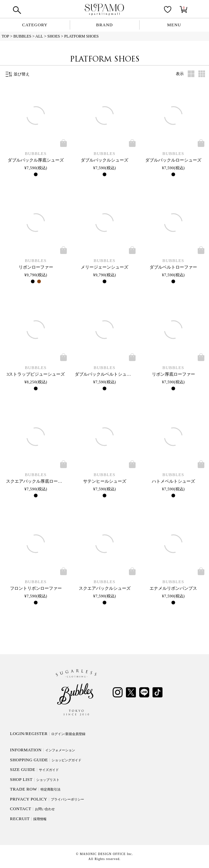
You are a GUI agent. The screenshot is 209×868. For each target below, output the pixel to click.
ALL (39, 36)
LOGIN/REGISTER (48, 734)
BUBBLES (22, 36)
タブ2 (202, 74)
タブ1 (191, 74)
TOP (5, 36)
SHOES (53, 36)
